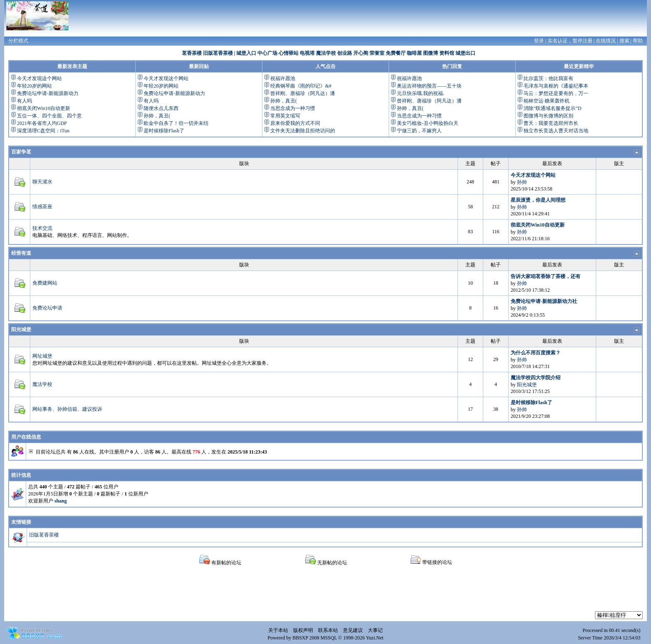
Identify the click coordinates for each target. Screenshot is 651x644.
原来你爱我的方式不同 (295, 123)
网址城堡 (42, 356)
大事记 (375, 630)
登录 (539, 41)
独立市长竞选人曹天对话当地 (556, 131)
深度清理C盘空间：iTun (43, 131)
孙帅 (522, 182)
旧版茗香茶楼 (218, 53)
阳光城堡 (21, 329)
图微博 (431, 53)
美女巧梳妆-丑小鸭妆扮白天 (428, 123)
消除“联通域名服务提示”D (552, 108)
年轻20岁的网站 (34, 86)
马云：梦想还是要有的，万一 (556, 93)
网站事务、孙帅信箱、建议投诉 (67, 409)
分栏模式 (18, 41)
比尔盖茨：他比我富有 (548, 78)
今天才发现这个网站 (39, 78)
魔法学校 (326, 53)
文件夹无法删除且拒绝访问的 (303, 131)
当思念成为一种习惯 (293, 108)
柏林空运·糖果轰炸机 (547, 101)
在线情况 (606, 41)
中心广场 (267, 53)
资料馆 (447, 53)
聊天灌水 (42, 182)
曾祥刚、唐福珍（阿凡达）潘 (303, 93)
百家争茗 (21, 152)
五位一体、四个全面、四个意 (49, 116)
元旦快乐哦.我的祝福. (421, 93)
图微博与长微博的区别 (548, 116)
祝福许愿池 (283, 78)
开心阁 (361, 53)
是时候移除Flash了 (164, 131)
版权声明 (303, 630)
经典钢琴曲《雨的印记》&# (301, 86)
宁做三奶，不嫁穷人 (419, 131)
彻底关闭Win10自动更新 (44, 108)
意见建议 (353, 630)
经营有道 (21, 253)
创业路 (345, 53)
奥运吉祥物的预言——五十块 (429, 86)
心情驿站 (289, 53)
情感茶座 (42, 207)
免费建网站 (45, 283)
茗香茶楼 (192, 53)
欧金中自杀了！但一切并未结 (176, 123)
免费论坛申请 (47, 308)
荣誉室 (377, 53)
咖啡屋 (414, 53)
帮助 (638, 41)
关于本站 (278, 630)
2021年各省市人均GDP (42, 123)
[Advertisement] (325, 593)
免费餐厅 (396, 53)
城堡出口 (465, 53)
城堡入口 (246, 53)
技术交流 (42, 228)
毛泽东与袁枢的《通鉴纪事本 (556, 86)
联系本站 (328, 630)
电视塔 (307, 53)
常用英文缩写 (285, 116)
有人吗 (24, 101)
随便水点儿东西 (161, 108)
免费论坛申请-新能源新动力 (48, 93)
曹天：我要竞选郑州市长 (551, 123)
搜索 (624, 41)
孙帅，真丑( (157, 116)
